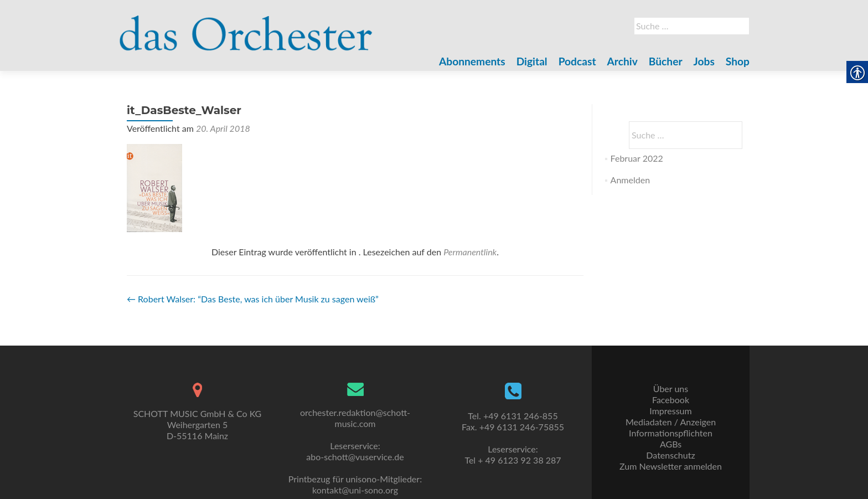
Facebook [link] (671, 400)
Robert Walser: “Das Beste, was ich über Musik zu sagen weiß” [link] (253, 299)
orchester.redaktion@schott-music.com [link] (355, 418)
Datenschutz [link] (670, 455)
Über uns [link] (671, 389)
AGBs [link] (671, 444)
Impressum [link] (670, 411)
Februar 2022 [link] (637, 158)
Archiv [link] (622, 61)
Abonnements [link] (472, 61)
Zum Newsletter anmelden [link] (671, 466)
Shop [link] (738, 61)
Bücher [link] (666, 61)
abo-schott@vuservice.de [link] (355, 457)
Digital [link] (532, 61)
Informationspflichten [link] (671, 433)
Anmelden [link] (630, 180)
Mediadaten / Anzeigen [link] (671, 422)
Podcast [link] (577, 61)
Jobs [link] (704, 61)
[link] (246, 27)
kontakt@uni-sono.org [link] (355, 490)
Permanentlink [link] (470, 252)
